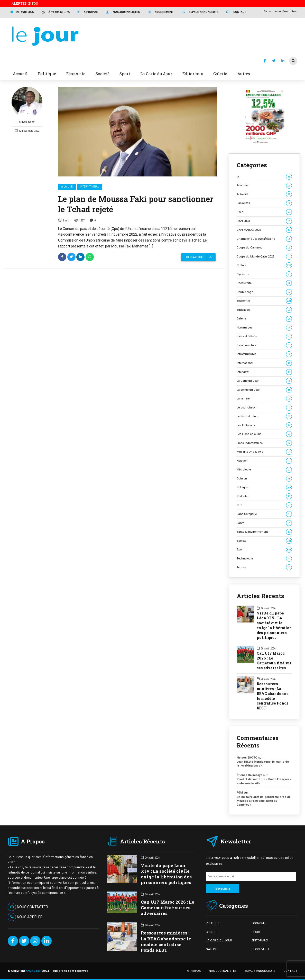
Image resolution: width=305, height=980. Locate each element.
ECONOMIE (259, 923)
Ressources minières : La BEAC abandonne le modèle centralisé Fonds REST (273, 696)
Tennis (264, 567)
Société (264, 541)
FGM (240, 792)
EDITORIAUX (260, 940)
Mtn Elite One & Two (264, 452)
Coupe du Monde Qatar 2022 (264, 257)
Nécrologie (264, 470)
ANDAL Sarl (34, 971)
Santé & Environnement (264, 532)
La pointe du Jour (264, 390)
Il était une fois (264, 345)
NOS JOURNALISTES (223, 971)
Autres (244, 74)
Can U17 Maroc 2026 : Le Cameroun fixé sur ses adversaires (274, 661)
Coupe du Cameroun (264, 248)
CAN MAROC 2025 (264, 230)
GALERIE (211, 949)
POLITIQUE (213, 923)
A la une (67, 187)
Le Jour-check (264, 408)
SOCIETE (212, 932)
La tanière (264, 399)
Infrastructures (264, 354)
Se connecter (272, 11)
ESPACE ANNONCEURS (260, 971)
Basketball (264, 203)
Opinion (264, 479)
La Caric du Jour (264, 381)
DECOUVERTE (261, 949)
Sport (264, 550)
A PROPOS (194, 971)
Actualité (264, 194)
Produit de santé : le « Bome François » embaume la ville (264, 781)
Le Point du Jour (264, 416)
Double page (264, 292)
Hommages (264, 328)
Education (264, 310)
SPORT (256, 932)
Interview (264, 372)
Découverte (264, 283)
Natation (264, 461)
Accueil (20, 74)
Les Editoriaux (264, 425)
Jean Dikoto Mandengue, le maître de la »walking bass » (263, 764)
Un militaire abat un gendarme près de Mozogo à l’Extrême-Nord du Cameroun (264, 801)
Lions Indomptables (264, 443)
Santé (264, 523)
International (89, 187)
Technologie (264, 559)
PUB (264, 505)
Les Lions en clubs (264, 434)
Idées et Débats (264, 336)
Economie (264, 301)
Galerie (264, 319)
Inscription (290, 11)
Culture (264, 265)
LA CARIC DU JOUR (219, 940)
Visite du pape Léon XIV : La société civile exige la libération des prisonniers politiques (274, 625)
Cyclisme (264, 274)
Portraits (264, 496)
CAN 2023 (264, 221)
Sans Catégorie (264, 514)
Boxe (264, 212)
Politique (264, 487)
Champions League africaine (264, 239)
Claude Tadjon (27, 105)
